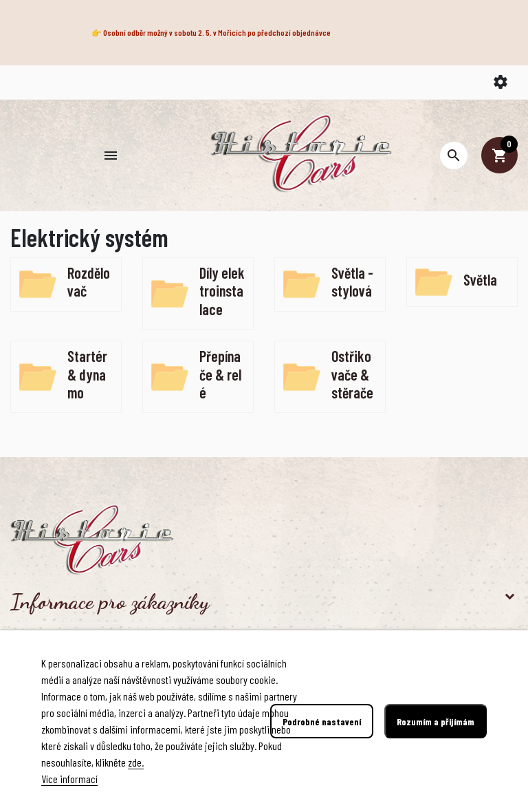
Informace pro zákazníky (110, 601)
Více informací (69, 779)
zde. (136, 762)
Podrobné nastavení (322, 722)
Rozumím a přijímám (436, 722)
